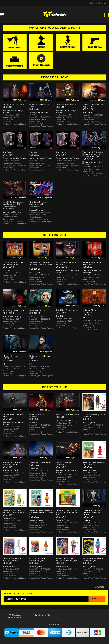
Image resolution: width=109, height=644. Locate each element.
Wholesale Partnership (15, 616)
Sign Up (103, 3)
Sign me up (97, 599)
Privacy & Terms (41, 615)
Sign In (93, 3)
